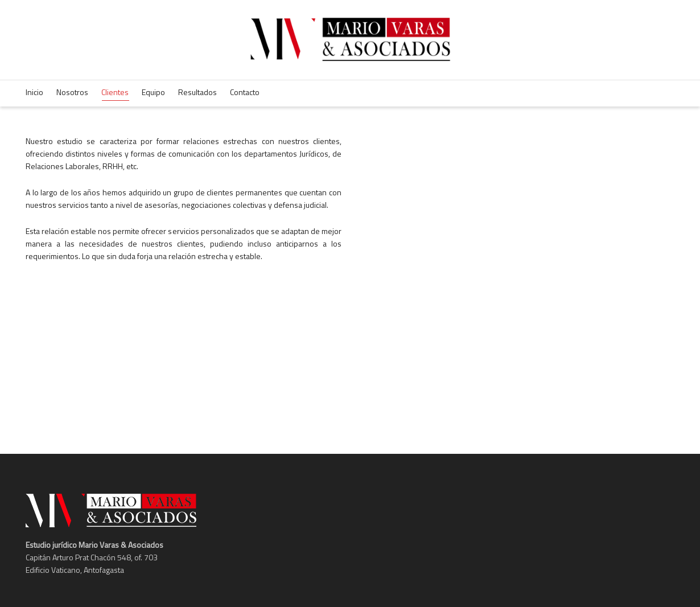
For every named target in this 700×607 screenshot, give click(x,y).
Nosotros (72, 92)
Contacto (245, 92)
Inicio (34, 92)
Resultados (197, 92)
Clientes (115, 93)
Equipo (153, 92)
